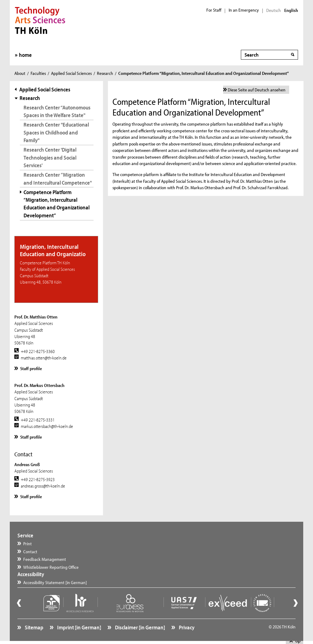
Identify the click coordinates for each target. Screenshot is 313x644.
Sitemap (34, 627)
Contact (30, 552)
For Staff (214, 10)
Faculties (38, 73)
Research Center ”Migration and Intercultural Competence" (58, 178)
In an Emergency (244, 10)
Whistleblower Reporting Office (51, 567)
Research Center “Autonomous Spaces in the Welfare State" (57, 111)
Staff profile (31, 368)
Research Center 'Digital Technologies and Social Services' (50, 157)
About (20, 73)
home (25, 55)
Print (28, 544)
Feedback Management (45, 559)
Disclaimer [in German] (140, 627)
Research (105, 73)
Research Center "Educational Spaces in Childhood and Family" (56, 132)
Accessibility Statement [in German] (55, 582)
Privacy (186, 627)
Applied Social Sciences (71, 73)
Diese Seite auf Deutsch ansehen (257, 90)
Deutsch (274, 10)
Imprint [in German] (79, 627)
